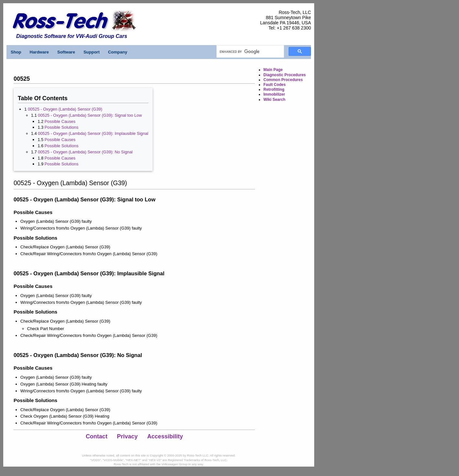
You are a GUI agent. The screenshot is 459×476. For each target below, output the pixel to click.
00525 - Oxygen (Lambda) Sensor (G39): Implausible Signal (93, 133)
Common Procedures (283, 80)
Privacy (127, 436)
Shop (16, 52)
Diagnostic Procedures (285, 75)
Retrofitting (274, 89)
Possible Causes (60, 121)
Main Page (273, 70)
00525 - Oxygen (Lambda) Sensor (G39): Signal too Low (90, 115)
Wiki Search (274, 100)
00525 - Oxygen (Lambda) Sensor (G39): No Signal (85, 152)
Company (117, 52)
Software (66, 52)
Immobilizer (274, 94)
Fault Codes (275, 85)
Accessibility (165, 436)
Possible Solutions (62, 127)
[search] (250, 52)
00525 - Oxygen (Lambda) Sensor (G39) (65, 109)
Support (92, 52)
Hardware (39, 52)
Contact (97, 436)
